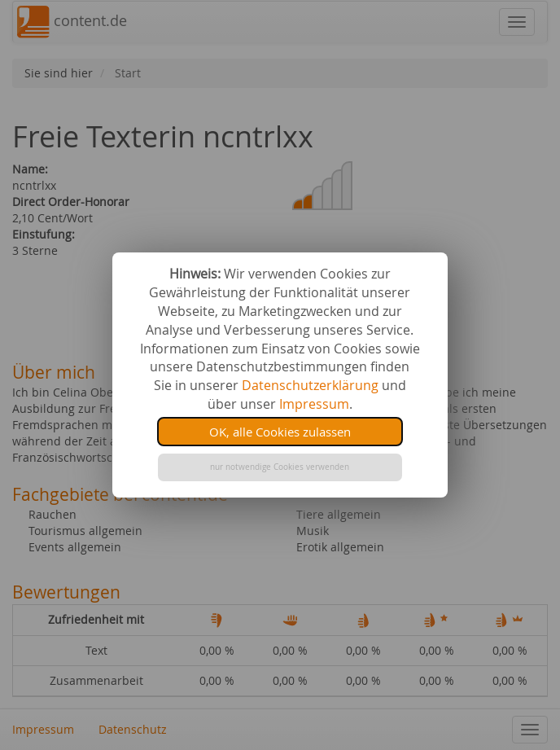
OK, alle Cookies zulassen (280, 432)
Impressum (314, 404)
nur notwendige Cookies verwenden (280, 467)
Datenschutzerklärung (310, 385)
